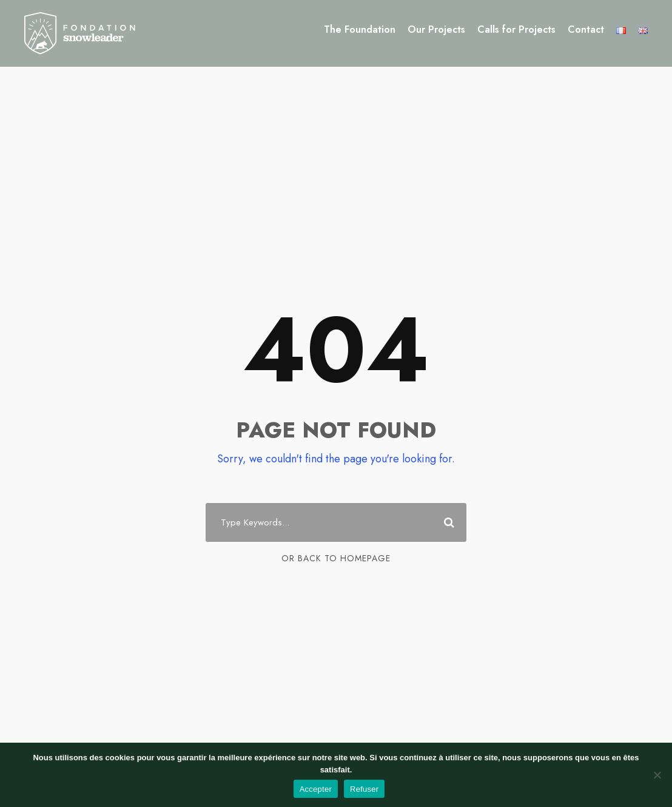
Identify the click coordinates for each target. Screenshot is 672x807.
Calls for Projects (516, 29)
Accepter (316, 789)
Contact (586, 29)
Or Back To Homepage (336, 558)
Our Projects (436, 29)
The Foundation (360, 29)
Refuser (364, 789)
